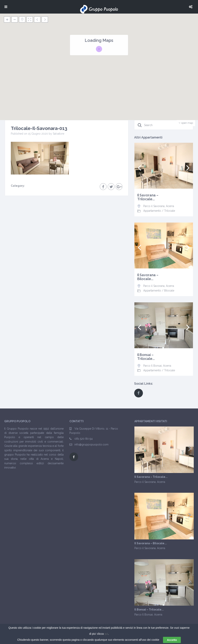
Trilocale (170, 211)
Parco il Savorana (154, 206)
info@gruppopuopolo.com (91, 445)
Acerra (170, 206)
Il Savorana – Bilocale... (148, 277)
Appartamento (152, 211)
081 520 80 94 (84, 439)
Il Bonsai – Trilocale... (146, 357)
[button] (133, 68)
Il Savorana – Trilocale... (148, 197)
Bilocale (169, 291)
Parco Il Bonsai (152, 366)
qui (106, 634)
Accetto (172, 640)
